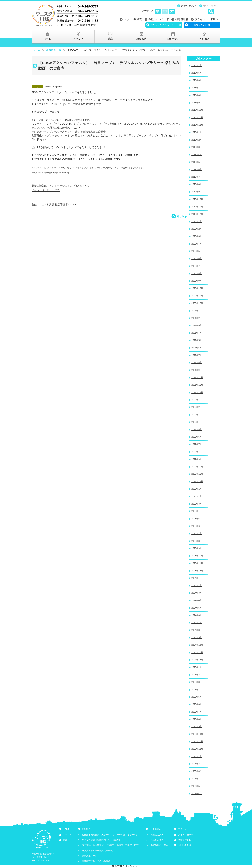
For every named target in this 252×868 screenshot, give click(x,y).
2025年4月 (197, 690)
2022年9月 (197, 459)
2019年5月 (197, 162)
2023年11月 (197, 563)
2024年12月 (197, 660)
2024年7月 (197, 622)
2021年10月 (197, 377)
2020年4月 (197, 244)
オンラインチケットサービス (166, 25)
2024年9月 (197, 637)
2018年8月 (197, 95)
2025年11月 (197, 741)
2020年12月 (197, 303)
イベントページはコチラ (46, 190)
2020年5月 (197, 251)
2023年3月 (197, 504)
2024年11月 (197, 652)
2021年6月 (197, 348)
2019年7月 (197, 177)
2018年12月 (197, 125)
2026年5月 (197, 786)
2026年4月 (197, 779)
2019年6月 (197, 169)
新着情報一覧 (54, 50)
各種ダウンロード (159, 19)
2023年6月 (197, 526)
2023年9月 (197, 548)
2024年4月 (197, 600)
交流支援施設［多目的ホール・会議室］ (101, 840)
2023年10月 (197, 556)
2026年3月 (197, 771)
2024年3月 (197, 593)
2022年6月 (197, 437)
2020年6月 (197, 258)
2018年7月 (197, 88)
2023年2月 (197, 496)
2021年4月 (197, 333)
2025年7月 (197, 712)
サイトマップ (211, 6)
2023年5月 (197, 519)
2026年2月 (197, 764)
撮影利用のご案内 (159, 845)
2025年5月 (197, 697)
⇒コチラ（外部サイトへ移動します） (119, 155)
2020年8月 (197, 273)
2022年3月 (197, 415)
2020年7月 (197, 266)
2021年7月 (197, 355)
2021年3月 (197, 325)
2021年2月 (197, 318)
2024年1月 (197, 578)
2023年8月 (197, 541)
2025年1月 (197, 667)
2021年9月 (197, 370)
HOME (66, 829)
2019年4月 (197, 154)
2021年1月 (197, 311)
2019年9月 (197, 192)
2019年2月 (197, 140)
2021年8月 (197, 362)
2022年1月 (197, 400)
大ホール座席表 (133, 19)
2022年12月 (197, 481)
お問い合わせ (189, 6)
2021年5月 (197, 340)
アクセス (183, 829)
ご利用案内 (156, 829)
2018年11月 (197, 117)
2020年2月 (197, 229)
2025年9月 (197, 726)
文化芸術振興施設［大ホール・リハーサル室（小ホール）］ (111, 835)
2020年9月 (197, 281)
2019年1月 (197, 132)
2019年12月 (197, 214)
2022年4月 (197, 422)
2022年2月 (197, 407)
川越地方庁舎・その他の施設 (96, 861)
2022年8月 (197, 452)
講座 (65, 840)
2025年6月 (197, 704)
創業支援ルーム (89, 856)
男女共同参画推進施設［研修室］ (98, 851)
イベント (67, 835)
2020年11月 (197, 296)
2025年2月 (197, 675)
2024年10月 (197, 645)
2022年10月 (197, 467)
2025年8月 (197, 719)
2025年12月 (197, 749)
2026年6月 (197, 794)
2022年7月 (197, 444)
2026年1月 (197, 756)
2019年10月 (197, 199)
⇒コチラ (55, 112)
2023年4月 (197, 511)
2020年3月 (197, 236)
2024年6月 (197, 615)
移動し (113, 159)
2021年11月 (197, 385)
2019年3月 (197, 147)
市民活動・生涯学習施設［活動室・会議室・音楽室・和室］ (111, 845)
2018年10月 (197, 110)
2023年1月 (197, 489)
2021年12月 (197, 392)
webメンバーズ (202, 25)
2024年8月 (197, 630)
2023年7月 (197, 533)
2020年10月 (197, 288)
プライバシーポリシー (208, 19)
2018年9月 (197, 103)
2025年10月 (197, 734)
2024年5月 (197, 608)
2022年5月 (197, 429)
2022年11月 (197, 474)
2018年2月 (197, 65)
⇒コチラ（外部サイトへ (92, 159)
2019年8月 (197, 184)
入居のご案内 (157, 840)
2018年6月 (197, 80)
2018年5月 (197, 73)
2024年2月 (197, 585)
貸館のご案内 (157, 835)
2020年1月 (197, 221)
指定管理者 (182, 19)
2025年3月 (197, 682)
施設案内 (86, 829)
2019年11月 (197, 207)
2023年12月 (197, 571)
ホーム (36, 50)
